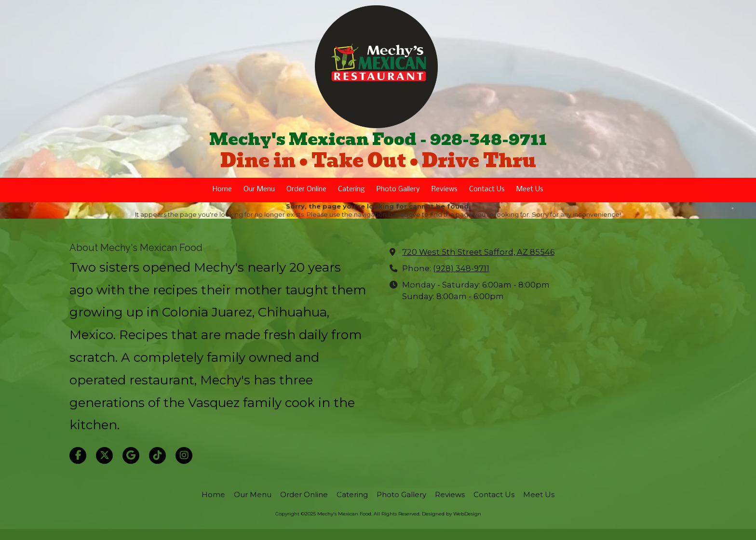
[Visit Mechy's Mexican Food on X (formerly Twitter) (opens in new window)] (104, 455)
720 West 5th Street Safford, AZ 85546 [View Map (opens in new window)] (478, 252)
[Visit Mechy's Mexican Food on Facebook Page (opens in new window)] (78, 455)
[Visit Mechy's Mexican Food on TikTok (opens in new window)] (157, 455)
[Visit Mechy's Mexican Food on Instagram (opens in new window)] (184, 455)
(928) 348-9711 (461, 268)
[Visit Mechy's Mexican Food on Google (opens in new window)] (131, 455)
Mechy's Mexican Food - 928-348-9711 (378, 139)
